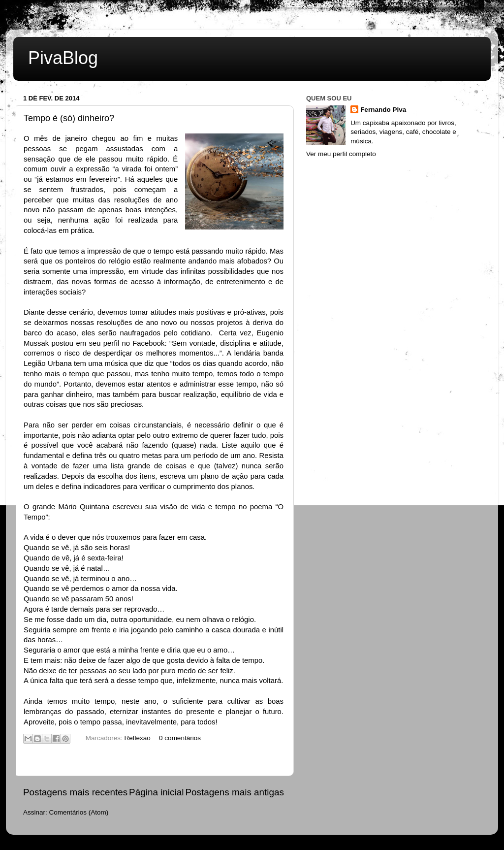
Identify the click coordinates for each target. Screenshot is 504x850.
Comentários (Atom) (79, 812)
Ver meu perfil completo (341, 154)
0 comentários (180, 738)
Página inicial (156, 792)
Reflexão (138, 738)
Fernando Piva (383, 110)
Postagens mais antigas (235, 792)
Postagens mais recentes (75, 792)
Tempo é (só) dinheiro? (69, 118)
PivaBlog (63, 58)
